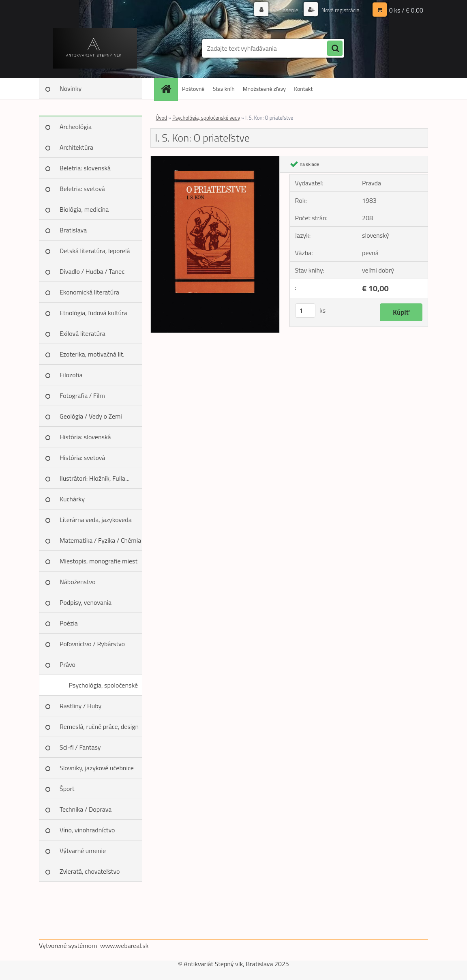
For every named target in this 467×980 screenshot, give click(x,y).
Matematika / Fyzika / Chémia (100, 540)
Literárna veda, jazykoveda (96, 520)
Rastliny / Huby (80, 706)
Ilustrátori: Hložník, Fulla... (94, 478)
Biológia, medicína (84, 209)
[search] (335, 49)
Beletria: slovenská (85, 168)
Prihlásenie (285, 10)
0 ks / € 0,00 (406, 10)
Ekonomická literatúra (89, 292)
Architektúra (76, 147)
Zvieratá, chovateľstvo (90, 871)
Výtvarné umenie (83, 851)
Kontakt (303, 89)
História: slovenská (85, 437)
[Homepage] (169, 89)
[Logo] (95, 48)
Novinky (71, 88)
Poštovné (193, 89)
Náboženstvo (78, 582)
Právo (67, 664)
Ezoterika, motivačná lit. (92, 354)
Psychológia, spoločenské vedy (103, 688)
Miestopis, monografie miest (99, 561)
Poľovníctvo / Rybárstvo (92, 644)
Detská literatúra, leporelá (95, 251)
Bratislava (73, 230)
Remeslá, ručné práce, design (99, 726)
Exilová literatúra (82, 333)
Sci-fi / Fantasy (80, 747)
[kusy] (305, 311)
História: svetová (82, 458)
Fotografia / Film (82, 395)
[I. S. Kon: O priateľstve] (215, 159)
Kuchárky (72, 499)
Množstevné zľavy (264, 89)
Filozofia (71, 375)
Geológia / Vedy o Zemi (91, 416)
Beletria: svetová (82, 189)
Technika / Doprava (86, 809)
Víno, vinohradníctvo (87, 830)
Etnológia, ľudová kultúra (93, 313)
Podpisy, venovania (86, 602)
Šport (67, 789)
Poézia (69, 623)
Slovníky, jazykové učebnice (97, 768)
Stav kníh (224, 89)
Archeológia (76, 127)
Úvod (161, 118)
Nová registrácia (340, 10)
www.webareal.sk (124, 946)
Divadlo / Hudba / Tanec (92, 271)
